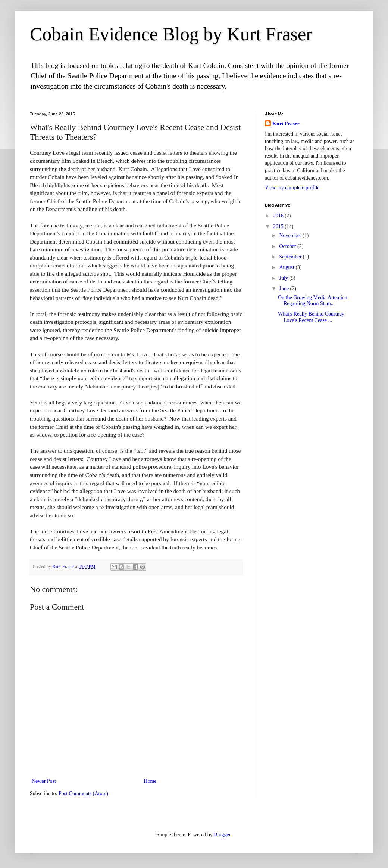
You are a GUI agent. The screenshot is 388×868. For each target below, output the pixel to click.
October (288, 246)
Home (150, 781)
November (291, 235)
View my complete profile (292, 188)
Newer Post (44, 781)
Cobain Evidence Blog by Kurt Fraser (171, 34)
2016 (279, 216)
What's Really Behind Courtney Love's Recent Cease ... (311, 317)
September (291, 257)
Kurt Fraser (286, 124)
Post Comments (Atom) (83, 793)
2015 (279, 227)
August (287, 267)
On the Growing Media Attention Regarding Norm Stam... (313, 301)
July (284, 278)
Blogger (222, 835)
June (284, 289)
